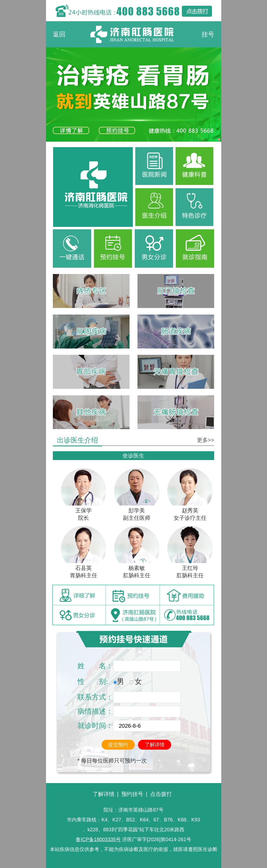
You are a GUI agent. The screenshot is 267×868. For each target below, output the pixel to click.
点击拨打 (161, 794)
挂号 (208, 34)
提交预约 (118, 745)
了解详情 (155, 745)
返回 (59, 34)
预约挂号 (132, 794)
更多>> (206, 440)
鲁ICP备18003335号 (98, 840)
